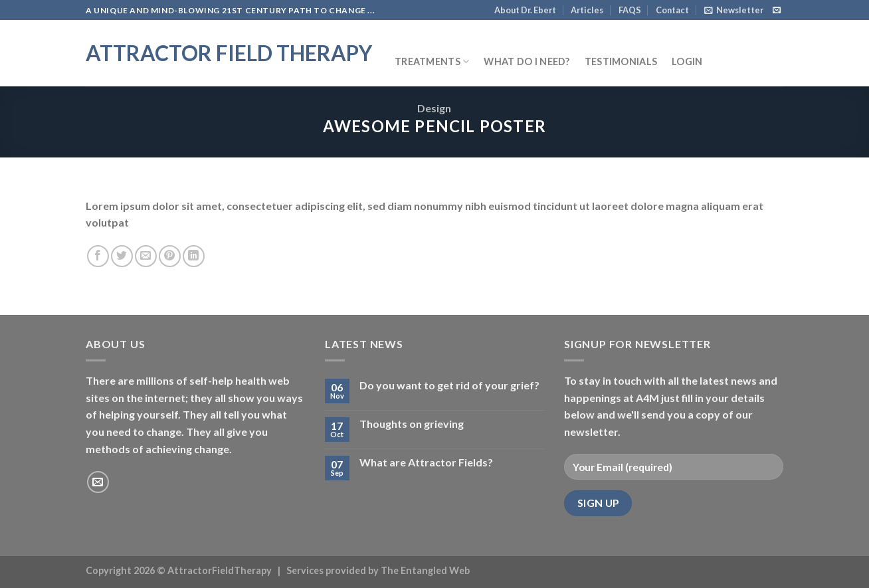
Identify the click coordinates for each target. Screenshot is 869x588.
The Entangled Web (425, 570)
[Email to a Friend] (146, 256)
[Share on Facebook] (98, 256)
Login (687, 61)
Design (434, 108)
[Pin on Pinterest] (170, 256)
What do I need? (527, 61)
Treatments (432, 61)
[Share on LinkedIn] (194, 256)
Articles (587, 10)
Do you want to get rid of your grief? (449, 385)
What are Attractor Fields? (426, 462)
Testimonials (621, 61)
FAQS (630, 10)
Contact (672, 10)
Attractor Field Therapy (229, 53)
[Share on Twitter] (122, 256)
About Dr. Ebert (525, 10)
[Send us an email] (777, 11)
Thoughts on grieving (412, 424)
